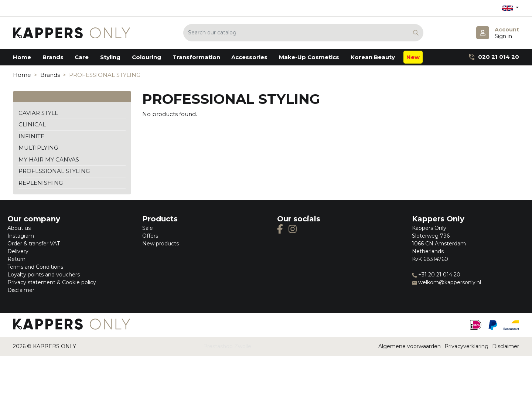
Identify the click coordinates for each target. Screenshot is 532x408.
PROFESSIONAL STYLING (54, 171)
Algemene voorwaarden (410, 346)
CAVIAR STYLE (38, 113)
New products (161, 244)
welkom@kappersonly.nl (446, 282)
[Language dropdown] (510, 8)
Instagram (21, 236)
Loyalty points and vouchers (44, 275)
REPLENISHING (41, 183)
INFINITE (31, 136)
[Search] (303, 33)
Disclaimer (21, 290)
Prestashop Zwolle (227, 346)
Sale (148, 228)
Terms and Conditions (35, 267)
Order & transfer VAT (34, 244)
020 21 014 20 (494, 57)
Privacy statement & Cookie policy (52, 282)
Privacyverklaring (466, 346)
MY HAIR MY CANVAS (49, 159)
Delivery (18, 251)
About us (19, 228)
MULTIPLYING (38, 148)
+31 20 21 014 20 (436, 275)
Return (16, 259)
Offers (150, 236)
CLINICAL (32, 124)
